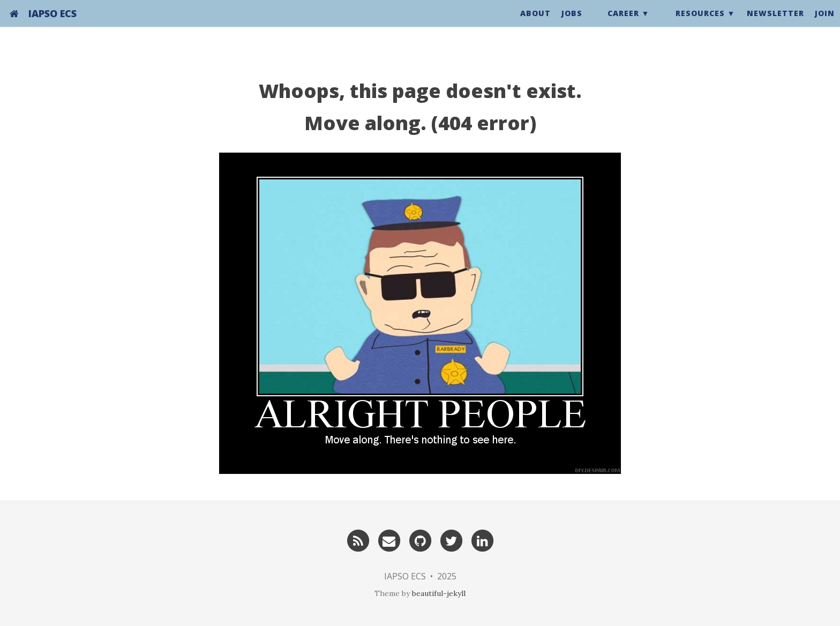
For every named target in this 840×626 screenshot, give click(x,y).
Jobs (572, 24)
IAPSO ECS (52, 24)
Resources (700, 24)
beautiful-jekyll (439, 593)
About (535, 24)
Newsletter (775, 24)
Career (623, 24)
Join (825, 24)
